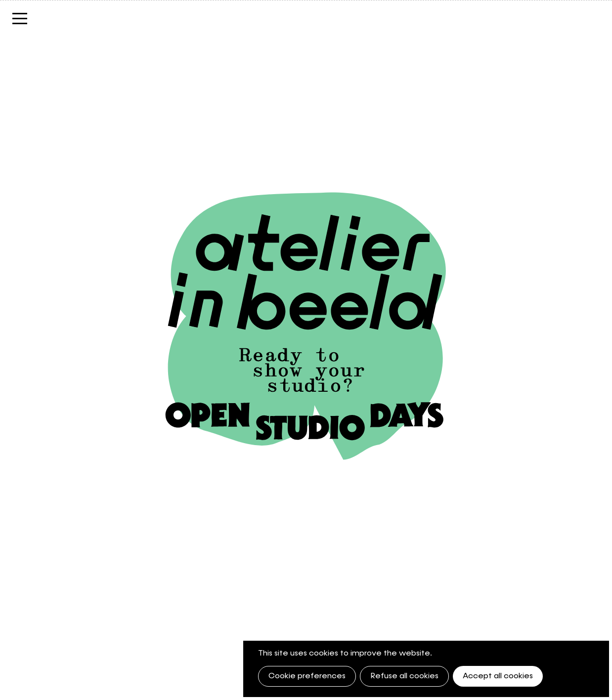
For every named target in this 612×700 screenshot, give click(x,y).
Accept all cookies (498, 676)
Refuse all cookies (404, 676)
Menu (20, 23)
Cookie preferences (307, 676)
